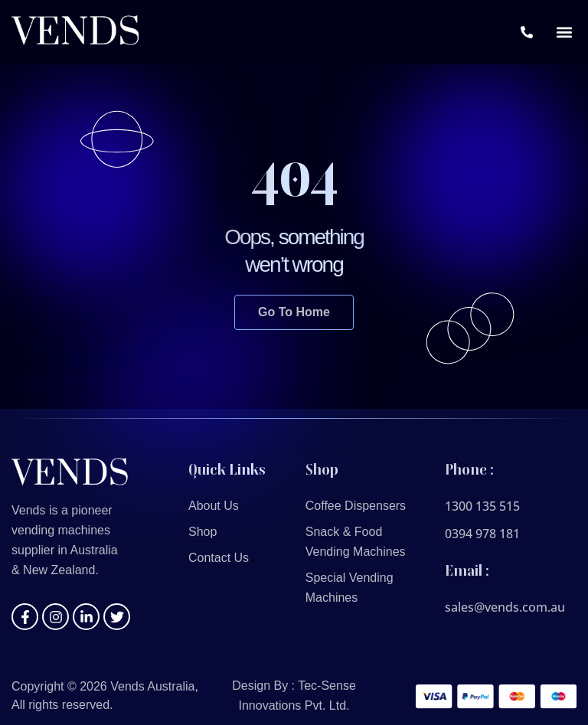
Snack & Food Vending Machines (356, 542)
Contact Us (219, 558)
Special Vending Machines (350, 588)
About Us (214, 506)
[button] (564, 33)
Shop (203, 532)
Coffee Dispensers (356, 506)
